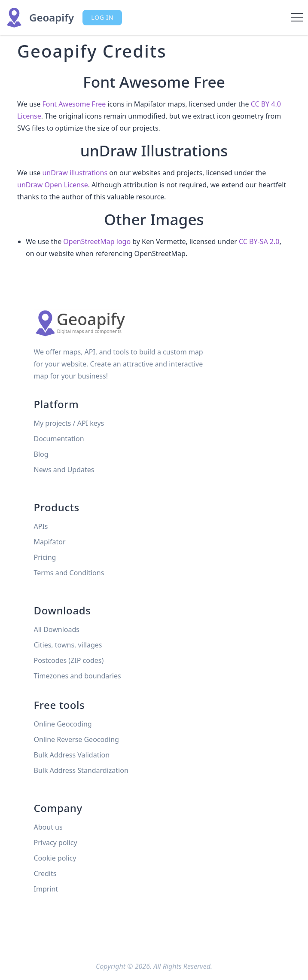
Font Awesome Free (74, 104)
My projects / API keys (69, 423)
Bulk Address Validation (72, 755)
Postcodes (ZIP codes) (69, 660)
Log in (102, 17)
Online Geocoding (63, 724)
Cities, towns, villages (68, 645)
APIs (41, 526)
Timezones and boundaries (78, 676)
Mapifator (50, 542)
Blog (41, 454)
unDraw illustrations (75, 173)
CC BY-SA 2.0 (259, 241)
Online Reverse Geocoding (76, 739)
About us (48, 827)
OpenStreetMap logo (97, 241)
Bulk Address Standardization (81, 770)
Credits (45, 873)
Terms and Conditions (69, 573)
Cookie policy (55, 858)
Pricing (45, 557)
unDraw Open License (53, 185)
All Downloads (57, 629)
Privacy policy (56, 843)
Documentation (59, 439)
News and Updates (64, 470)
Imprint (46, 889)
